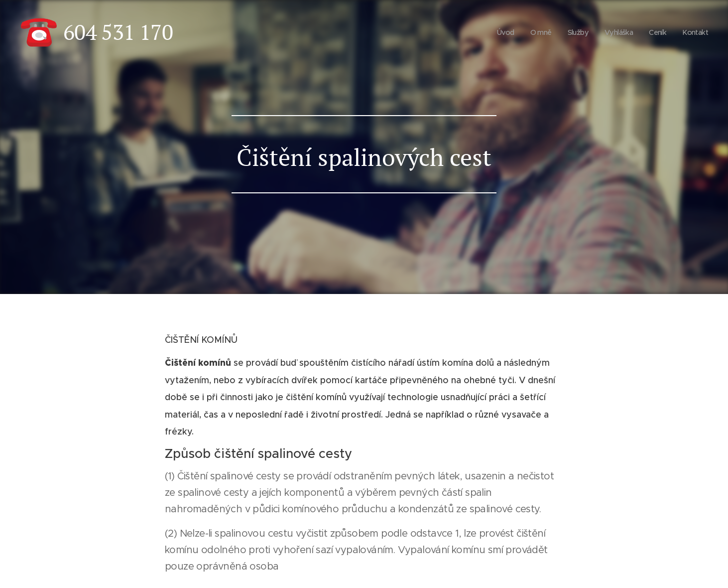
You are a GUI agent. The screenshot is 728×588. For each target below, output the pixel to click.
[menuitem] (498, 32)
